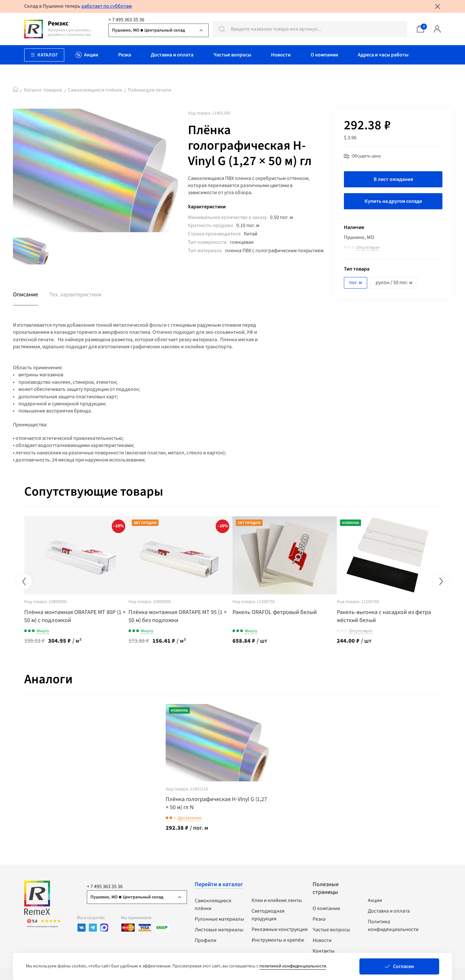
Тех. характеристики (75, 295)
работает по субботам (107, 6)
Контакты (324, 950)
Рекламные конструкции (280, 929)
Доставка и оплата (389, 910)
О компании (326, 908)
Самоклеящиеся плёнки (95, 90)
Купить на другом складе (393, 201)
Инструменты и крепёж (278, 939)
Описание (26, 295)
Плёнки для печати (150, 90)
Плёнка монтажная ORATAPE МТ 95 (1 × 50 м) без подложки (186, 616)
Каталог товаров (43, 90)
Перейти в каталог (219, 884)
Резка (319, 918)
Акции (375, 900)
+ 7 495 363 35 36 (126, 20)
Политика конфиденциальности (393, 925)
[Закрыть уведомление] (438, 6)
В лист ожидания (393, 179)
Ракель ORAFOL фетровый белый (292, 612)
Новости (322, 940)
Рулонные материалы (219, 918)
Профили (206, 940)
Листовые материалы (219, 929)
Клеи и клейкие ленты (277, 900)
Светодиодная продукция (268, 914)
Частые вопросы (331, 929)
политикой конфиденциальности (293, 966)
